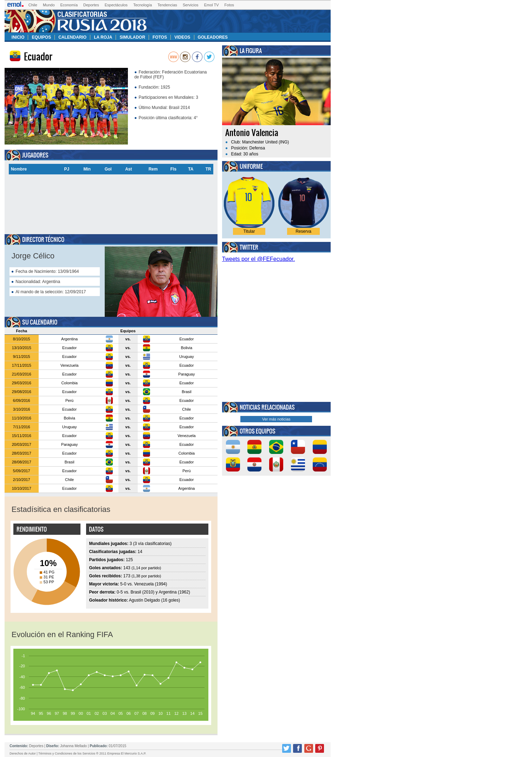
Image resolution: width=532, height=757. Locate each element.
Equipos (41, 37)
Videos (182, 37)
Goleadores (213, 37)
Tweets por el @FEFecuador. (258, 259)
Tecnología (142, 5)
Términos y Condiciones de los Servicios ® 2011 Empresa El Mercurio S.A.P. (92, 753)
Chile (33, 5)
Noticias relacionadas (267, 407)
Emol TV (212, 5)
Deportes (91, 5)
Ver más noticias (276, 419)
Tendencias (167, 5)
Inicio (18, 37)
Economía (69, 5)
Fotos (229, 5)
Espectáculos (116, 5)
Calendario (72, 37)
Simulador (132, 37)
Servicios (191, 5)
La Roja (103, 37)
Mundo (49, 5)
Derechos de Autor (23, 753)
